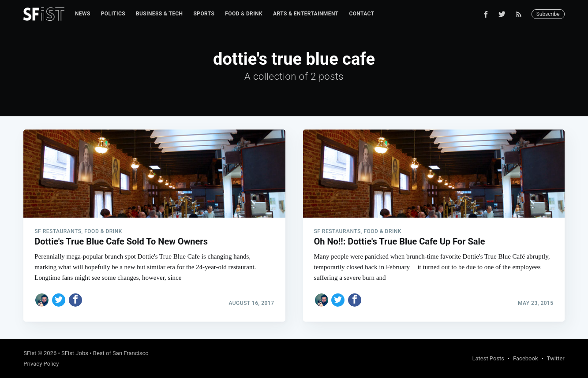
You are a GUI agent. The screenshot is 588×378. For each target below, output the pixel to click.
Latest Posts (488, 358)
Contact (361, 14)
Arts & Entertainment (306, 14)
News (83, 14)
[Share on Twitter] (59, 300)
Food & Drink (244, 14)
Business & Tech (159, 14)
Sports (204, 14)
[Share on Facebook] (75, 300)
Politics (113, 14)
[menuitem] (83, 14)
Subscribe (548, 14)
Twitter (556, 358)
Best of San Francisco (121, 353)
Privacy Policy (41, 364)
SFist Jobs (75, 353)
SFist (30, 353)
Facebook (525, 358)
